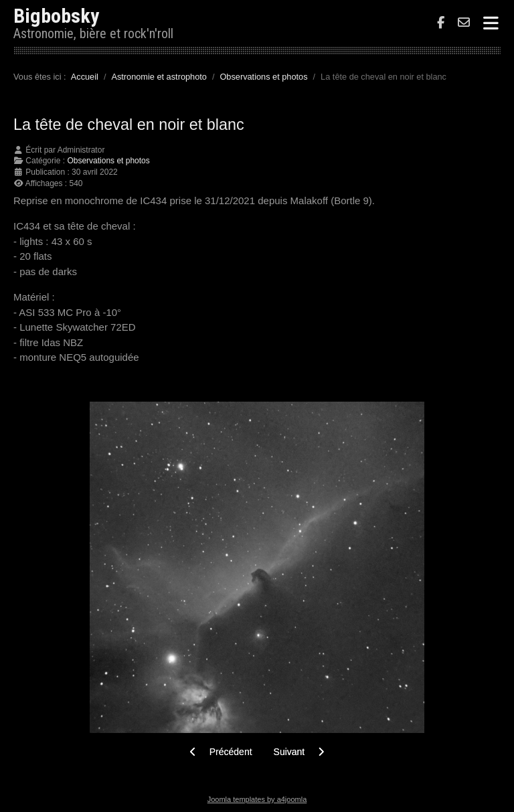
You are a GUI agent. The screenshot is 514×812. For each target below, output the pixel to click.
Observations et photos (108, 161)
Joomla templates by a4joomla (257, 799)
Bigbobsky (56, 16)
